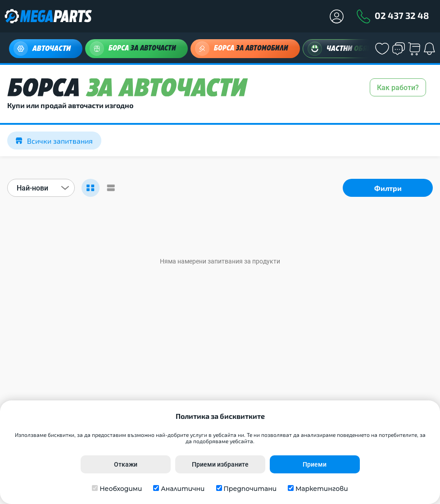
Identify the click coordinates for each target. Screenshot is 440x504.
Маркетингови (322, 489)
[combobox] (41, 188)
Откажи (126, 464)
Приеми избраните (220, 464)
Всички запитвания (54, 141)
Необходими (121, 489)
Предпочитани (250, 489)
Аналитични (183, 489)
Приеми (315, 464)
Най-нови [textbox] (32, 188)
